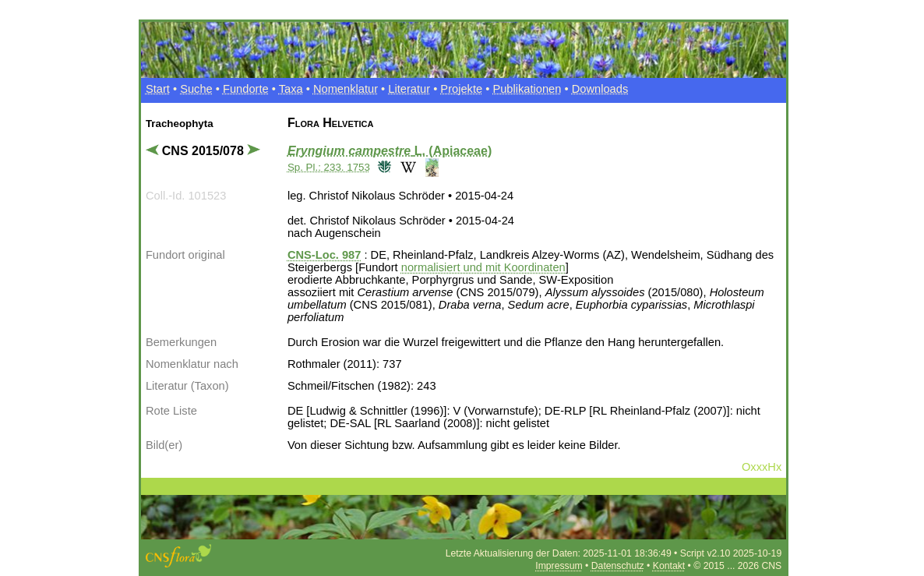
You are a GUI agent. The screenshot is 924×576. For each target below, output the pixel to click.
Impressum (559, 566)
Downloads (600, 89)
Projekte (461, 89)
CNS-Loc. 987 (324, 255)
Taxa (291, 89)
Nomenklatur (346, 89)
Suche (196, 89)
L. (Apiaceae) (390, 151)
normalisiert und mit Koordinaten (483, 267)
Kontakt (669, 566)
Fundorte (246, 89)
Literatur (409, 89)
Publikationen (527, 89)
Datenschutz (618, 566)
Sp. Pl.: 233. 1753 (329, 167)
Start (158, 89)
